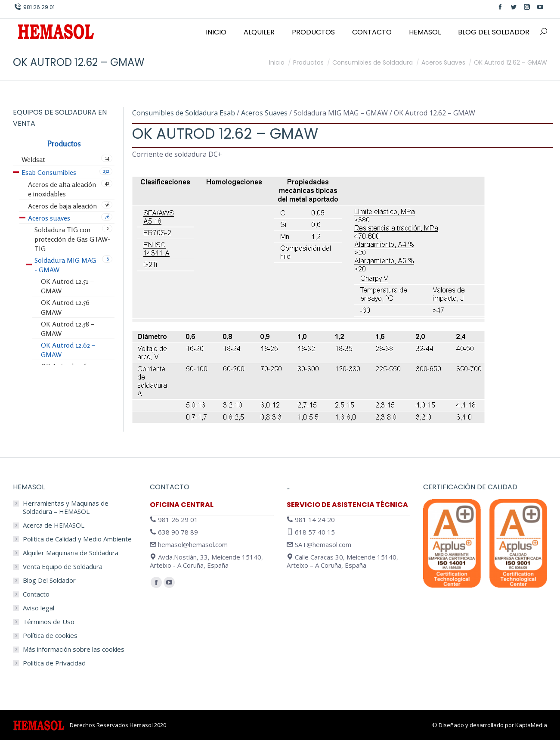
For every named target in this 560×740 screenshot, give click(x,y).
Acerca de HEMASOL (54, 525)
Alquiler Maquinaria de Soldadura (71, 553)
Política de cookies (50, 636)
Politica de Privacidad (54, 663)
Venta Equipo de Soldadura (63, 567)
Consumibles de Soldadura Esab (184, 113)
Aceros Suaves (264, 113)
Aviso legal (39, 608)
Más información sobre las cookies (74, 649)
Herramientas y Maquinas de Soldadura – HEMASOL (66, 507)
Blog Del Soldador (49, 580)
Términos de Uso (49, 622)
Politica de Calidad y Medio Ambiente (77, 539)
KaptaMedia (531, 725)
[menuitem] (216, 32)
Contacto (36, 594)
